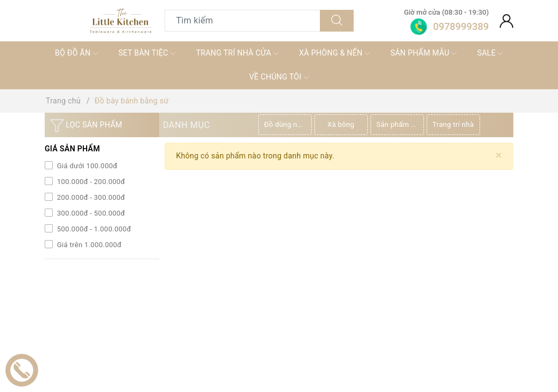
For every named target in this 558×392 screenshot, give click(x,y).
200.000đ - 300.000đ (90, 197)
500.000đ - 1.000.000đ (93, 229)
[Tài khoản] (507, 21)
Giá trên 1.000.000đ (88, 245)
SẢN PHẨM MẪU (423, 53)
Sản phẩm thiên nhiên (400, 124)
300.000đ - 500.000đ (90, 213)
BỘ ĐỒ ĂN (77, 53)
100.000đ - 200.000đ (90, 182)
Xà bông (341, 124)
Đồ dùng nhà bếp (288, 124)
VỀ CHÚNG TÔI (279, 77)
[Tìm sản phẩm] (242, 21)
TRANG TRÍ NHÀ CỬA (238, 53)
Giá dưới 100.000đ (86, 166)
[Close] (499, 155)
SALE (490, 53)
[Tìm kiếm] (337, 21)
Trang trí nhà (453, 124)
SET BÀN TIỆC (147, 53)
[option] (286, 125)
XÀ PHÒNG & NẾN (335, 53)
